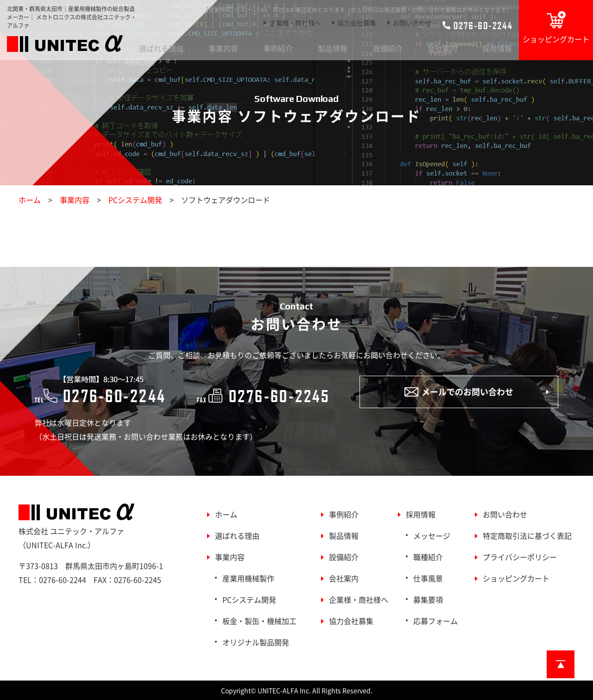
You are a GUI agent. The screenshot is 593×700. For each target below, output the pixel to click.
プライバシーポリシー (520, 557)
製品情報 (333, 48)
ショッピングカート (556, 28)
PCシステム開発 (135, 200)
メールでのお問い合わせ (459, 392)
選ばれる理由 (161, 48)
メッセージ (432, 536)
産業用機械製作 (248, 578)
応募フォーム (435, 621)
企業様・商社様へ (295, 23)
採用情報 (497, 48)
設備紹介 (388, 48)
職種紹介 (428, 557)
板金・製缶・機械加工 (259, 621)
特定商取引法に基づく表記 (527, 536)
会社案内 (442, 48)
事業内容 (223, 48)
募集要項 (428, 599)
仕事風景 (428, 578)
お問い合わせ (412, 23)
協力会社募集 (357, 23)
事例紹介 (278, 48)
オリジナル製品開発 (256, 642)
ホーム (30, 200)
